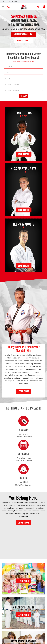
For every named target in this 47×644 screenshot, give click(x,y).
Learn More (24, 154)
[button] (24, 7)
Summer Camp (23, 40)
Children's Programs (24, 34)
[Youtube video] (23, 540)
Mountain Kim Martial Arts (11, 2)
